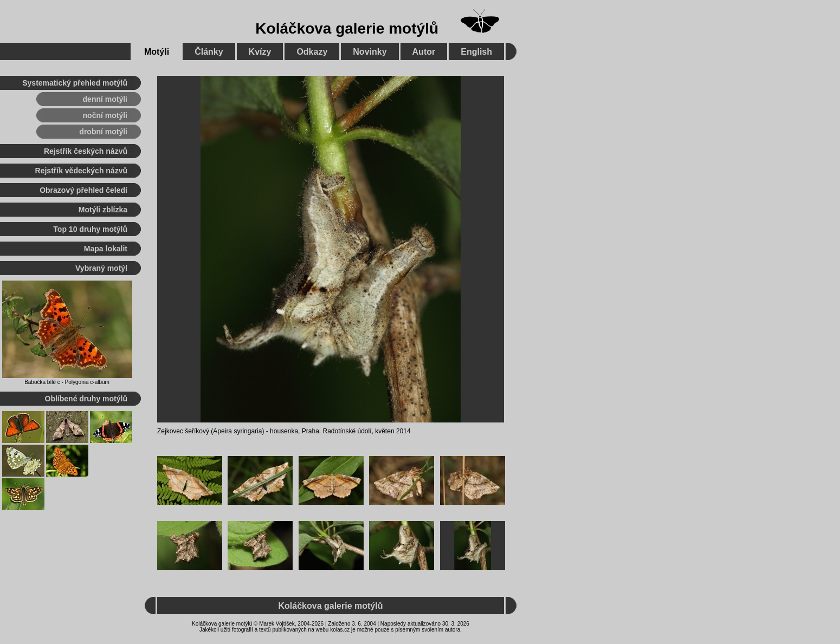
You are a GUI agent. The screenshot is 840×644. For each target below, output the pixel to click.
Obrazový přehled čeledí (83, 190)
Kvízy (260, 52)
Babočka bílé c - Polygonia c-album (67, 382)
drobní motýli (103, 132)
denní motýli (105, 99)
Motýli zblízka (103, 210)
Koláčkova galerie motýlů (347, 28)
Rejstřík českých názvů (86, 151)
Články (209, 52)
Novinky (370, 52)
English (476, 52)
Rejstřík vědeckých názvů (81, 171)
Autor (424, 52)
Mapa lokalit (106, 249)
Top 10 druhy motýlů (90, 229)
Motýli (157, 52)
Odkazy (312, 52)
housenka (284, 431)
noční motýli (105, 115)
